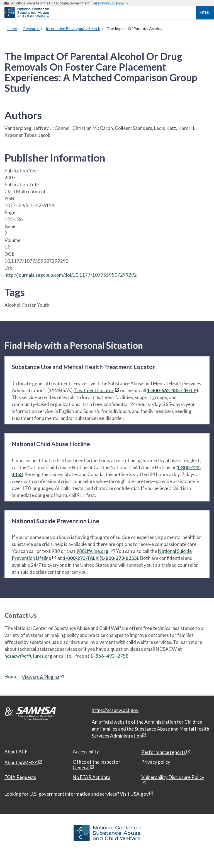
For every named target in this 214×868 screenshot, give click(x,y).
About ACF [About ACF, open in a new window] (16, 752)
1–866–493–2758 (109, 656)
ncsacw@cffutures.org (28, 656)
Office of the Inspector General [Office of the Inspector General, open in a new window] (97, 765)
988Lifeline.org (92, 551)
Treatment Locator (94, 390)
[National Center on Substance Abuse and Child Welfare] (27, 16)
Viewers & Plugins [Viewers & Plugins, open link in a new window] (41, 677)
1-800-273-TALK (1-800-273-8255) (100, 558)
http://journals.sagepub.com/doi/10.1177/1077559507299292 (71, 275)
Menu (205, 13)
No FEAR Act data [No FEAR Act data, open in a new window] (92, 777)
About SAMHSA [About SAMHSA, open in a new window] (21, 762)
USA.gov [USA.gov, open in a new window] (140, 794)
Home (11, 677)
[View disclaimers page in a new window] (117, 390)
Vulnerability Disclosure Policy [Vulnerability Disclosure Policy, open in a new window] (173, 777)
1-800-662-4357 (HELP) (172, 390)
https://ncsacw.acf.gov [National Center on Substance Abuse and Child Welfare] (115, 710)
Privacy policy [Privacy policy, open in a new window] (156, 762)
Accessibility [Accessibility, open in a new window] (86, 752)
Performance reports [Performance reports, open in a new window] (164, 752)
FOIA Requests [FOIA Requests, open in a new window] (20, 777)
